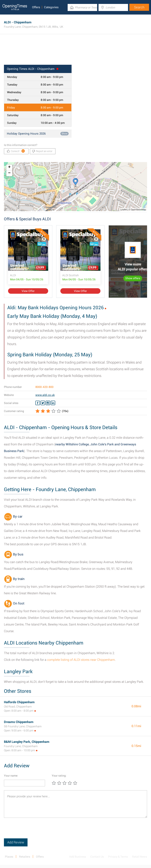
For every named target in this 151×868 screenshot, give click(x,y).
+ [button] (9, 167)
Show (64, 134)
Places (9, 857)
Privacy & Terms (118, 857)
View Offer (28, 291)
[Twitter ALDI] (43, 403)
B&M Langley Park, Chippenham (27, 742)
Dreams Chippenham (19, 722)
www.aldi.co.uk (45, 395)
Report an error (42, 151)
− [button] (9, 173)
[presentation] (34, 831)
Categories (51, 7)
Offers (36, 7)
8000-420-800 (44, 387)
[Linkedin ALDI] (53, 403)
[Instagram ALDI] (48, 403)
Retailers (25, 857)
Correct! (16, 151)
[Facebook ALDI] (38, 403)
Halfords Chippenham (19, 702)
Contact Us (97, 857)
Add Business (78, 857)
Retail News (139, 857)
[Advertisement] (75, 52)
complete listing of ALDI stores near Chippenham (81, 660)
